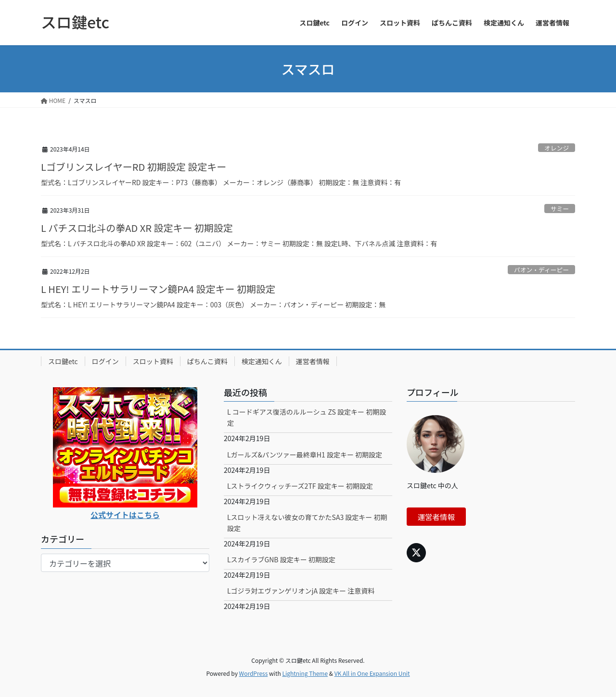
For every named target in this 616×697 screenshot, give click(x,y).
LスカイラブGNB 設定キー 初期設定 (281, 559)
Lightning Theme (305, 673)
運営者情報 (313, 361)
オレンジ (557, 148)
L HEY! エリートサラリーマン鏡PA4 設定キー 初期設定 (158, 289)
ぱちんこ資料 (207, 361)
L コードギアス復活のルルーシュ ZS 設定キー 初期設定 (307, 417)
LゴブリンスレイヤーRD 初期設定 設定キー (134, 167)
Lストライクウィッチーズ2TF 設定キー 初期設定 (300, 486)
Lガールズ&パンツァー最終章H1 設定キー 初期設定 (305, 455)
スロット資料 (153, 361)
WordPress (254, 673)
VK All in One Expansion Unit (372, 673)
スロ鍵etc (63, 361)
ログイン (105, 361)
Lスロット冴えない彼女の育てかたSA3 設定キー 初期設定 (307, 523)
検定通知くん (262, 361)
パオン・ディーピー (541, 270)
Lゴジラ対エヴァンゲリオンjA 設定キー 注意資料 (301, 591)
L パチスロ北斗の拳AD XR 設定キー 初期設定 (137, 228)
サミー (560, 209)
